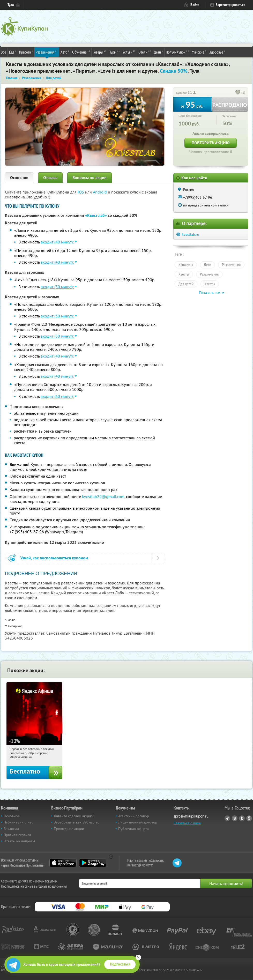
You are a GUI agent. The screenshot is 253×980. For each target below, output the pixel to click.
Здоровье (217, 52)
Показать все (209, 293)
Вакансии (11, 829)
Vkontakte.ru (235, 818)
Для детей (186, 284)
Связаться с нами (187, 823)
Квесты (184, 274)
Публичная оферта (133, 829)
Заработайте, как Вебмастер (77, 822)
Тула (11, 5)
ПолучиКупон (177, 52)
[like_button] (238, 93)
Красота (26, 52)
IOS (81, 192)
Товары (100, 52)
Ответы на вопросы (19, 841)
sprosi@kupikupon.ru (191, 816)
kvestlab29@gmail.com (103, 496)
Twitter (242, 818)
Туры (115, 52)
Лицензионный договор (138, 822)
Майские (199, 52)
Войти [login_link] (195, 5)
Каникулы (186, 265)
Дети (158, 52)
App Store (63, 863)
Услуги (129, 52)
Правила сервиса (17, 835)
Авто (65, 52)
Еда (13, 52)
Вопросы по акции (90, 178)
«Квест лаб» (96, 215)
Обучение (81, 52)
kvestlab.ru (191, 234)
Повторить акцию (211, 143)
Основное (19, 178)
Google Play (93, 863)
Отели (145, 52)
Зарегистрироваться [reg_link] (231, 5)
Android (100, 192)
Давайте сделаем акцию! (74, 816)
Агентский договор (134, 816)
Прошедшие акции (69, 829)
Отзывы (50, 178)
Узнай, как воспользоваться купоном (54, 558)
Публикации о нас (18, 822)
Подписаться (120, 964)
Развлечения (47, 52)
